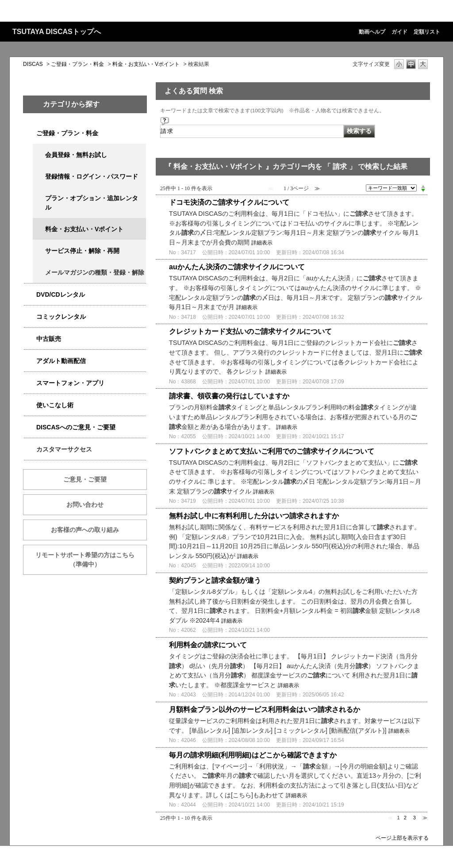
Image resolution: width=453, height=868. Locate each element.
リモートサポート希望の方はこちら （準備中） (91, 560)
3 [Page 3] (415, 818)
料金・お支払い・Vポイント (146, 64)
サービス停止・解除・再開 (82, 251)
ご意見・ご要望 (85, 479)
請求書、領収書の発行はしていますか (229, 396)
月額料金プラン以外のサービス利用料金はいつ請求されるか (265, 709)
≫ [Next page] (425, 818)
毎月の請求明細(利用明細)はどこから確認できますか (253, 755)
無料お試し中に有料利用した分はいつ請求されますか (254, 516)
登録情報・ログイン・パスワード (92, 176)
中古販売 (49, 339)
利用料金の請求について (208, 645)
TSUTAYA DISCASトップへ (57, 32)
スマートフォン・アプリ (70, 383)
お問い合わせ (85, 505)
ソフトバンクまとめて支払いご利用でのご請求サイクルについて (272, 451)
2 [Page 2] (405, 818)
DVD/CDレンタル (61, 294)
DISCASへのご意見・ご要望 (76, 427)
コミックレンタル (61, 317)
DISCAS (33, 64)
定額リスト (427, 32)
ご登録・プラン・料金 (77, 64)
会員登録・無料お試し (76, 155)
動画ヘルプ (372, 32)
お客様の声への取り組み (85, 530)
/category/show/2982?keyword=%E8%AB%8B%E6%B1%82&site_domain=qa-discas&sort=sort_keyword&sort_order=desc (30, 383)
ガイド (399, 32)
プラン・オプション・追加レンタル (92, 203)
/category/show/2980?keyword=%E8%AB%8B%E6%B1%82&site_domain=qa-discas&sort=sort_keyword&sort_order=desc (30, 295)
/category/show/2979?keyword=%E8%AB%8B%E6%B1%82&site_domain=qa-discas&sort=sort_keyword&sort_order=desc (30, 133)
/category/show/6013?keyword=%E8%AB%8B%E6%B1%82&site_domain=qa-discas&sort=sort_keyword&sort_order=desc (30, 339)
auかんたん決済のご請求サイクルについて (237, 267)
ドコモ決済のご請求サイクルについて (229, 202)
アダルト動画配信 (61, 361)
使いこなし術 (55, 405)
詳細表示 (262, 243)
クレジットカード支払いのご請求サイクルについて (250, 331)
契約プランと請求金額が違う (215, 580)
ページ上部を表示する (402, 838)
